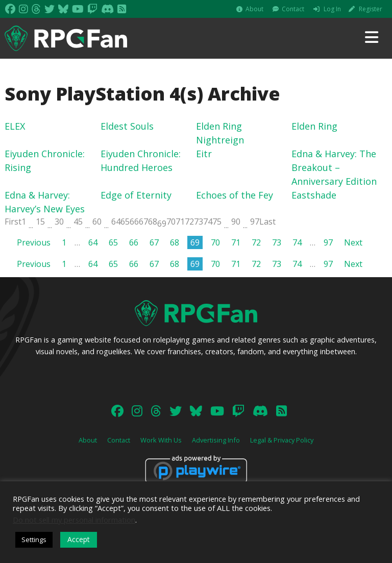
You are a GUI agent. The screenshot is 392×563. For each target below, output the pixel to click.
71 (180, 222)
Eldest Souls (127, 126)
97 (255, 222)
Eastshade (314, 195)
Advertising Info (216, 440)
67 (143, 222)
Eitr (204, 154)
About (254, 9)
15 (40, 222)
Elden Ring (314, 126)
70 (171, 222)
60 (97, 222)
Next (353, 242)
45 (78, 222)
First (13, 222)
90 (236, 222)
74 (208, 222)
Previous (34, 242)
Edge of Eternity (136, 195)
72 (189, 222)
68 (153, 222)
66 (134, 222)
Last (267, 222)
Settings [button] (34, 540)
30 (59, 222)
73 (199, 222)
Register (371, 9)
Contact (293, 9)
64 (116, 222)
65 (125, 222)
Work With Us (161, 440)
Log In (332, 9)
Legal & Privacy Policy (282, 440)
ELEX (15, 126)
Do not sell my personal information (74, 520)
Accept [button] (79, 539)
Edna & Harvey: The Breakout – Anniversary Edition (334, 167)
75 (217, 222)
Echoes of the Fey (235, 195)
